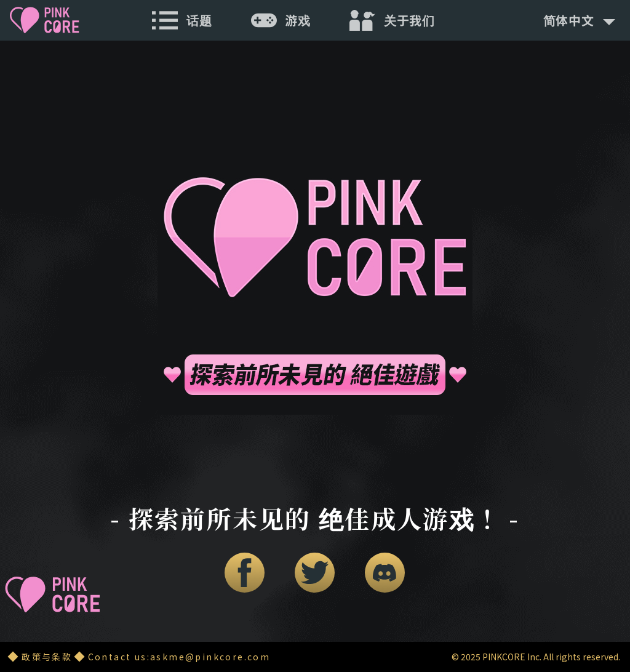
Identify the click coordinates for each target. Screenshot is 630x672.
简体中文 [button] (571, 20)
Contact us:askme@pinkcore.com (179, 657)
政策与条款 (47, 657)
